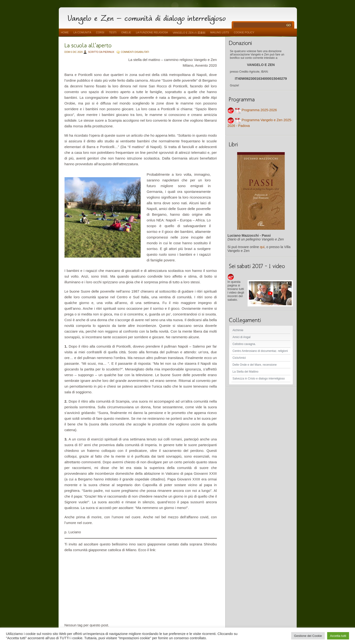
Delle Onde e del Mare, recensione (255, 365)
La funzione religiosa (152, 32)
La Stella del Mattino (246, 372)
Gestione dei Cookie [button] (308, 636)
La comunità (82, 32)
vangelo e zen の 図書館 (189, 33)
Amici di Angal (242, 337)
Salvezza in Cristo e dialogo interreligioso (259, 379)
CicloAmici (239, 358)
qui (262, 247)
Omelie (126, 32)
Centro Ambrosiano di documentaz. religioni (260, 351)
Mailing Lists (220, 32)
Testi (113, 32)
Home (65, 32)
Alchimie (238, 330)
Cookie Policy (244, 32)
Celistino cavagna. (244, 344)
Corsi (100, 32)
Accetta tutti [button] (338, 636)
